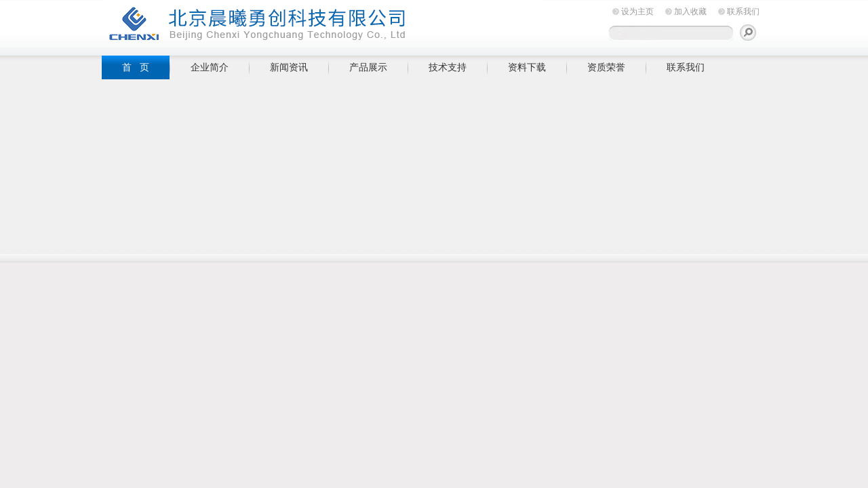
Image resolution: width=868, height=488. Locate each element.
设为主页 (637, 12)
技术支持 (448, 67)
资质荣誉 (606, 67)
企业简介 (210, 67)
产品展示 (368, 67)
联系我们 (743, 12)
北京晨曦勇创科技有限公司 (322, 25)
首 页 (136, 67)
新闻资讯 (289, 67)
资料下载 (527, 67)
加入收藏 (690, 12)
